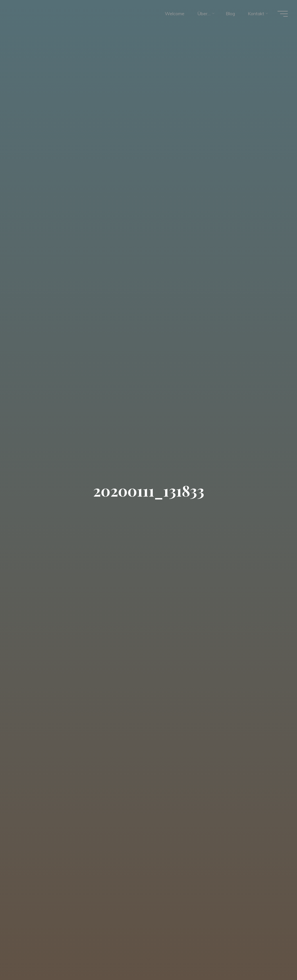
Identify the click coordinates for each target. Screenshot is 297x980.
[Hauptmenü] (283, 14)
